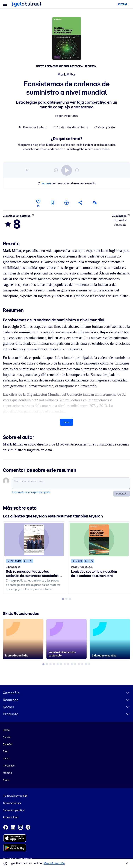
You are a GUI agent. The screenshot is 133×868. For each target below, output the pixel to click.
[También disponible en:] (95, 203)
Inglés (6, 730)
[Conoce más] (33, 215)
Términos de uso (12, 803)
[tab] (63, 599)
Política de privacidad (15, 796)
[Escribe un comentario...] (71, 483)
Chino (6, 758)
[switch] (67, 170)
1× (27, 170)
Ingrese (46, 183)
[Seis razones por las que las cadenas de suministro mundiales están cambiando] (34, 540)
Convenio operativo (14, 810)
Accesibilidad (10, 817)
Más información (54, 863)
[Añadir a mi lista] (66, 203)
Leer (66, 422)
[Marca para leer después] (52, 203)
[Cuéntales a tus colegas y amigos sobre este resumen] (81, 203)
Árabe (6, 780)
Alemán (7, 737)
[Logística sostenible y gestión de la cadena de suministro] (99, 540)
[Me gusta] (38, 203)
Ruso (6, 751)
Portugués (9, 766)
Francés (7, 773)
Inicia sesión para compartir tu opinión (31, 492)
